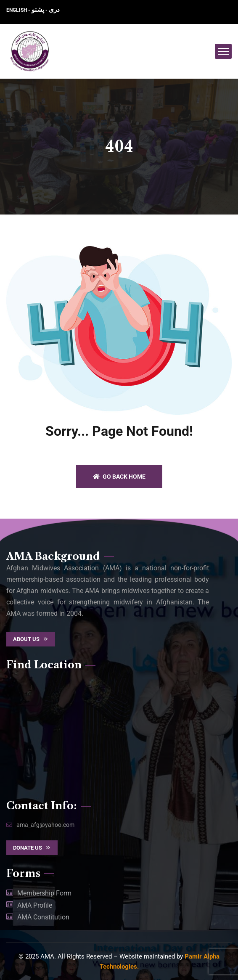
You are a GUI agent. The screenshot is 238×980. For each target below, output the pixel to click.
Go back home (119, 477)
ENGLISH (17, 10)
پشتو (38, 10)
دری (54, 10)
